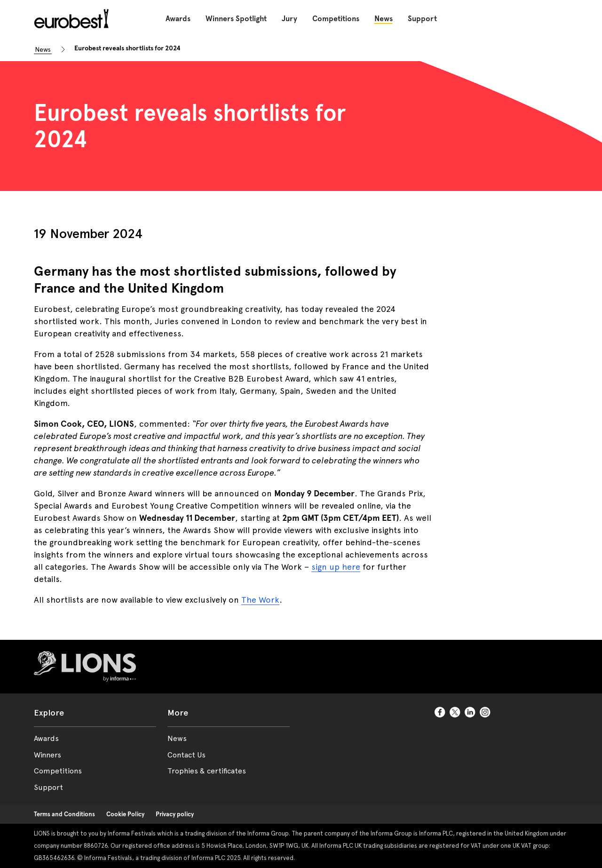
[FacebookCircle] (440, 713)
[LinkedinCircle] (470, 713)
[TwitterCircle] (455, 713)
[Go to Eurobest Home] (70, 19)
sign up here (336, 567)
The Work (260, 600)
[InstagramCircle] (485, 713)
